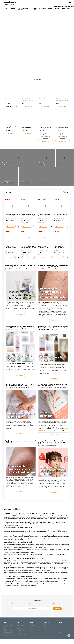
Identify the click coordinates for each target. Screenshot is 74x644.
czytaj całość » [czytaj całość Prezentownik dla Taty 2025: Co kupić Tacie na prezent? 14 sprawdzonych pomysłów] (21, 376)
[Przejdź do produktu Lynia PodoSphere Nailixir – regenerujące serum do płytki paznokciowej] (45, 119)
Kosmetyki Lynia (21, 625)
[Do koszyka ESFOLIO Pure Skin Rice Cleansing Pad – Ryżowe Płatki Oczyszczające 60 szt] (62, 106)
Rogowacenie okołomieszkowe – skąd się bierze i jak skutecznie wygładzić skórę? (53, 266)
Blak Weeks (6, 627)
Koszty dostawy (7, 632)
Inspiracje (18, 330)
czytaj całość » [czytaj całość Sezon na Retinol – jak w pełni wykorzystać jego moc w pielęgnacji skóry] (53, 435)
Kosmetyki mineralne (22, 634)
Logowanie (46, 625)
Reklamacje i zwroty (8, 631)
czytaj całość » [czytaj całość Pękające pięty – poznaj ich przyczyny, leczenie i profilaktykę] (21, 491)
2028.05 (14, 218)
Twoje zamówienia (48, 629)
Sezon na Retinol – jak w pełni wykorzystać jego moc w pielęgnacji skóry (53, 385)
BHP (58, 631)
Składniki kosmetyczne (20, 269)
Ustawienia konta (47, 631)
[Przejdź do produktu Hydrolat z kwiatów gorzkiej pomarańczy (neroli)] (29, 119)
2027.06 (63, 218)
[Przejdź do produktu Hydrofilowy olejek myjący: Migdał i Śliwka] (12, 119)
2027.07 (14, 250)
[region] (37, 43)
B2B (5, 629)
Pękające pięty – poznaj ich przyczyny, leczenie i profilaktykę (20, 442)
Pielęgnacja (51, 269)
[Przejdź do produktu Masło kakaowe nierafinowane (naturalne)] (62, 119)
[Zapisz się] (58, 609)
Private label (60, 627)
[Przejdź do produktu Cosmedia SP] (45, 92)
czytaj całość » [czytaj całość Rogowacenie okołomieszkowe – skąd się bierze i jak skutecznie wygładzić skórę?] (53, 320)
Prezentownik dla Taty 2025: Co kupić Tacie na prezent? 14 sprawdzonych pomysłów (20, 327)
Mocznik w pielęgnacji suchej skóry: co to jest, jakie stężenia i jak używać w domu (20, 385)
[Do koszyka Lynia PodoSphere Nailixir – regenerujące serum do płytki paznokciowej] (45, 142)
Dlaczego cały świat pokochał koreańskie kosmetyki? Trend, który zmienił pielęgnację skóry (51, 442)
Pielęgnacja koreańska (22, 629)
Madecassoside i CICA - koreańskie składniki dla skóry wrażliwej (20, 266)
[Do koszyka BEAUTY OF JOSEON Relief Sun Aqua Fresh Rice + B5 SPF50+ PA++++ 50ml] (29, 106)
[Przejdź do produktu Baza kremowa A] (12, 92)
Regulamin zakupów (8, 625)
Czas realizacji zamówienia (10, 634)
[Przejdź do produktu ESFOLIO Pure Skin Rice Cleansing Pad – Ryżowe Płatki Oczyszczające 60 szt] (62, 92)
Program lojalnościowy (49, 627)
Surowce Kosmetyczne (22, 631)
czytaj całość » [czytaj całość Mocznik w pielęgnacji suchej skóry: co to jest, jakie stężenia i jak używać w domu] (21, 433)
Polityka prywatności (35, 631)
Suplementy (20, 632)
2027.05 (30, 250)
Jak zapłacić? (33, 625)
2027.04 (46, 250)
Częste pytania (34, 629)
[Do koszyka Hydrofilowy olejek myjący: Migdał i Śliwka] (12, 134)
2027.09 (63, 250)
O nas (58, 625)
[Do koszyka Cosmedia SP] (45, 106)
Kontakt (59, 629)
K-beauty (19, 627)
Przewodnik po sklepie (35, 627)
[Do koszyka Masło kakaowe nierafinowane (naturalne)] (62, 142)
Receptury (59, 632)
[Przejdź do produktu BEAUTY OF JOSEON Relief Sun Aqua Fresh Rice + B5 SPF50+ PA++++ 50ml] (29, 92)
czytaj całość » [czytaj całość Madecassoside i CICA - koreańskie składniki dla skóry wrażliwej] (21, 315)
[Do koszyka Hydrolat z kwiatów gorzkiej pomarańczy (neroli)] (29, 134)
